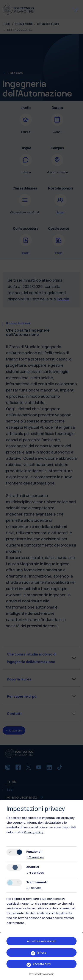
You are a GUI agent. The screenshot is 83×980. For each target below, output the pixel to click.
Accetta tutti (42, 964)
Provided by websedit (41, 974)
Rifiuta (41, 953)
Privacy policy (34, 832)
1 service (34, 888)
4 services (35, 872)
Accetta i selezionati (42, 941)
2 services (35, 857)
